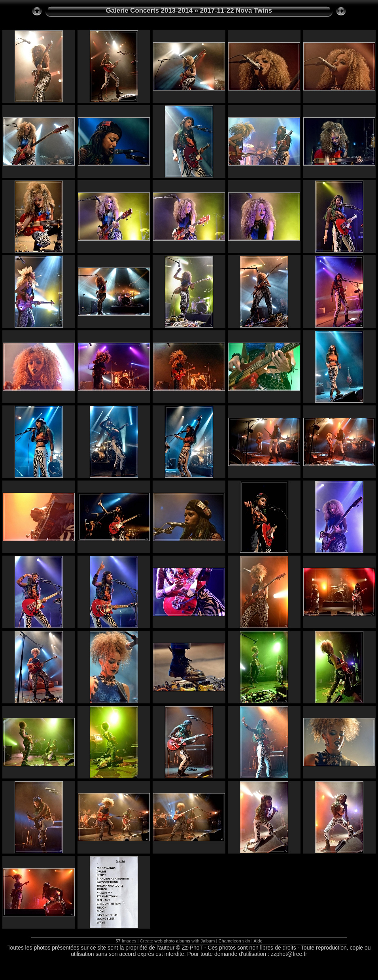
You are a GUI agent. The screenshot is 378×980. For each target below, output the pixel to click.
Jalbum (208, 941)
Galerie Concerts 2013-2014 (149, 10)
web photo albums (172, 941)
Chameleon (230, 941)
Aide (258, 941)
